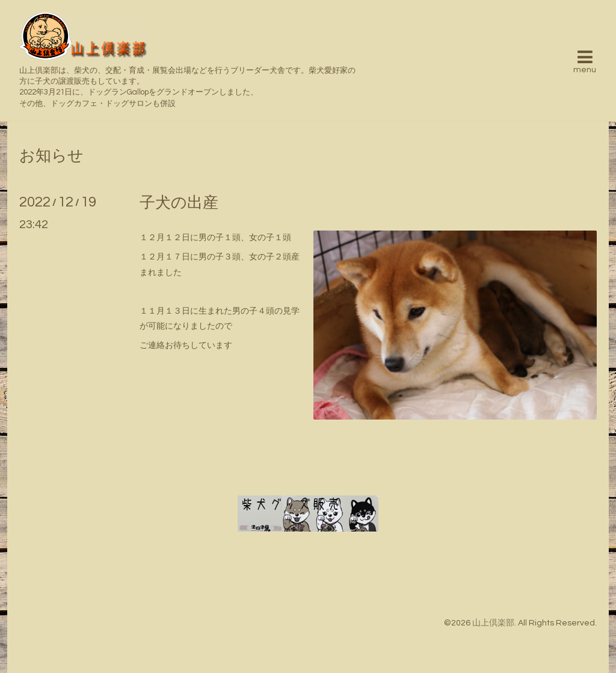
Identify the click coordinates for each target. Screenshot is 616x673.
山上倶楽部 (493, 623)
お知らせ (51, 156)
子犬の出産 (179, 203)
